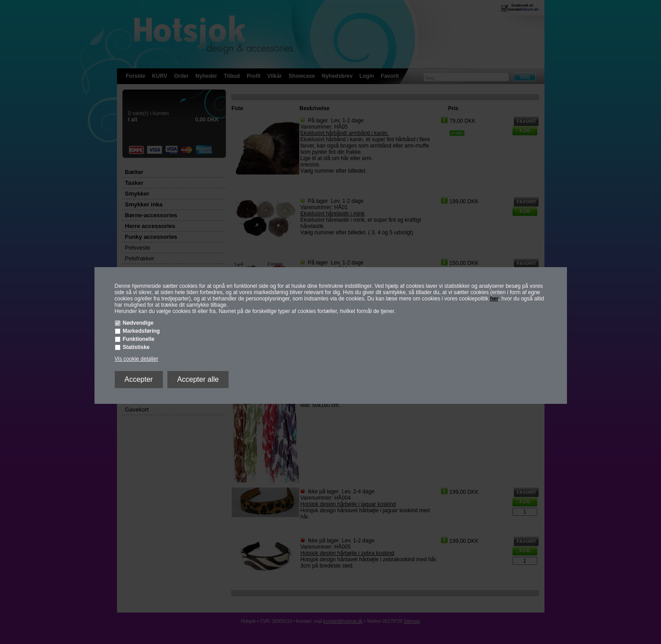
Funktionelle (139, 339)
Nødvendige (138, 323)
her (494, 299)
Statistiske (136, 347)
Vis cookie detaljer (137, 359)
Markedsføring (142, 331)
